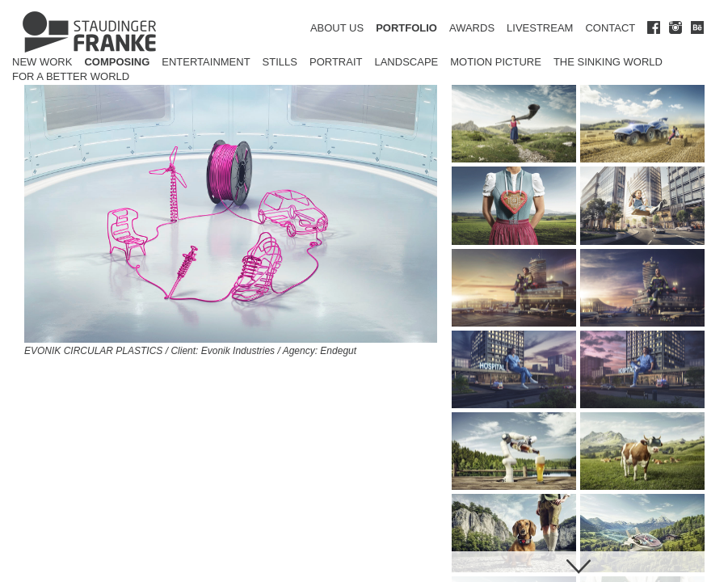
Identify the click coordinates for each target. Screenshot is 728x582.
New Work (42, 62)
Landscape (406, 62)
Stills (280, 62)
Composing (117, 62)
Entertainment (206, 62)
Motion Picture (496, 62)
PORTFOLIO (406, 28)
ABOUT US (337, 28)
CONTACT (610, 28)
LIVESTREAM (540, 28)
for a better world (71, 76)
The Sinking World (608, 62)
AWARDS (472, 28)
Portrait (336, 62)
